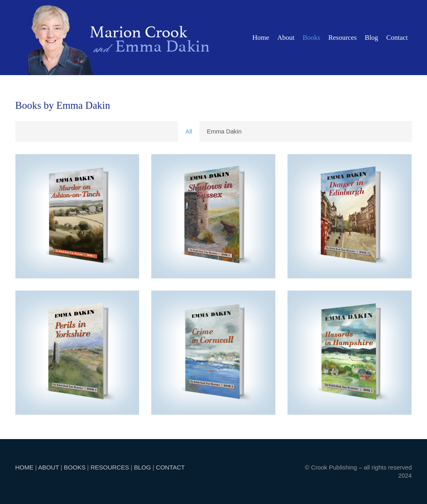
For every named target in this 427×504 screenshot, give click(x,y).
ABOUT (48, 467)
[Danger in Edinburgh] (350, 216)
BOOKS (75, 467)
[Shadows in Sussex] (213, 216)
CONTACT (170, 467)
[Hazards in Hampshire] (350, 353)
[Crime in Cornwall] (213, 353)
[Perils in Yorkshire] (77, 353)
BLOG (142, 467)
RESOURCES (110, 467)
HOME (25, 467)
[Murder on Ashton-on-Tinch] (77, 216)
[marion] (119, 38)
